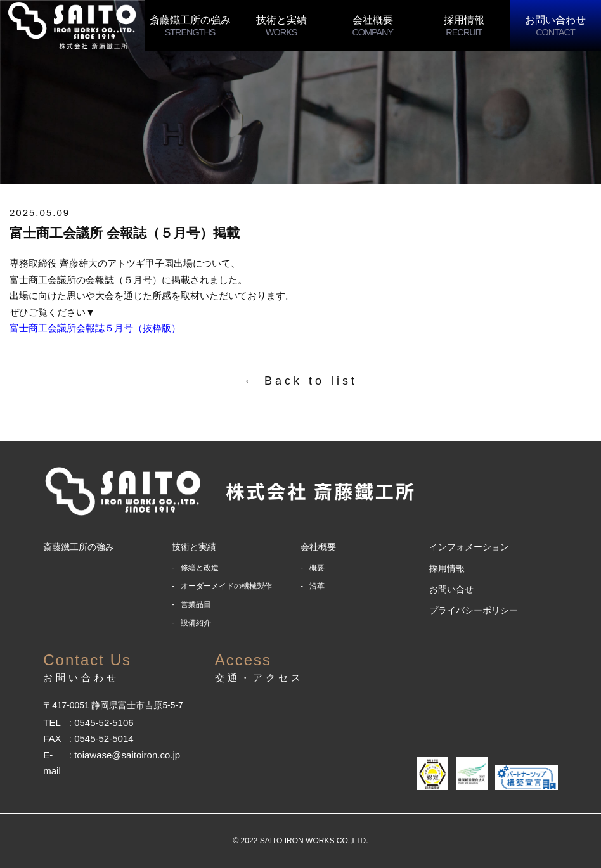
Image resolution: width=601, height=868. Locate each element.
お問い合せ (451, 589)
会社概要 (373, 26)
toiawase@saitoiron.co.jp (127, 755)
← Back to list (300, 381)
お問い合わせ (555, 26)
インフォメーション (469, 547)
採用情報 (464, 26)
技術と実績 (281, 26)
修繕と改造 (200, 568)
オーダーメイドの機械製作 (226, 586)
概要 (317, 568)
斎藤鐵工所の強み (190, 26)
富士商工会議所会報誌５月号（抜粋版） (95, 328)
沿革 (317, 586)
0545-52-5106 (104, 723)
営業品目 (196, 604)
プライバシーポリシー (474, 610)
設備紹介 (196, 623)
